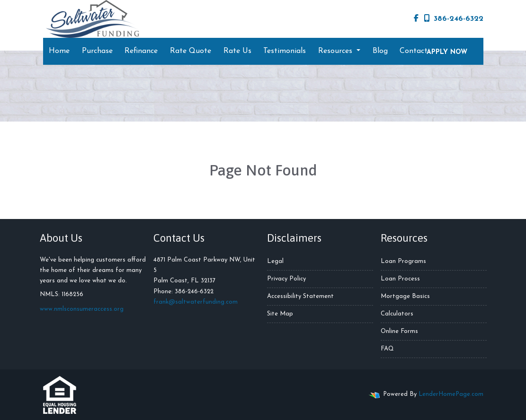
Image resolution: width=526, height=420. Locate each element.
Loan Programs (403, 261)
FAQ (387, 349)
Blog (380, 51)
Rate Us (237, 51)
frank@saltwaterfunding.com (196, 302)
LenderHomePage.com (451, 394)
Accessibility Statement (300, 296)
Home (59, 51)
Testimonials (285, 51)
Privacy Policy (286, 279)
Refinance (141, 51)
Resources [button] (336, 51)
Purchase (97, 51)
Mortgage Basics (405, 296)
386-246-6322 (454, 18)
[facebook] (416, 19)
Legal (275, 261)
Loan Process (400, 279)
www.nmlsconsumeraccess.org (82, 309)
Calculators (397, 314)
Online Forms (399, 331)
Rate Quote (191, 51)
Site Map (280, 314)
